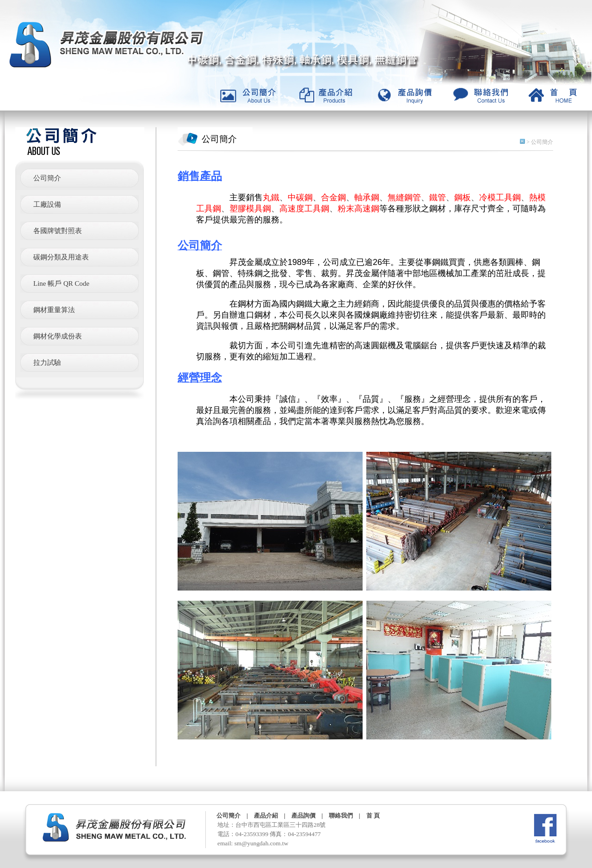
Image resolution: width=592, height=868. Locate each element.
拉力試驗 (47, 363)
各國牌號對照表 (58, 231)
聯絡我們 (341, 816)
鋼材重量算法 (54, 310)
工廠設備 (47, 204)
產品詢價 (303, 816)
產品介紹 (266, 816)
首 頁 (373, 816)
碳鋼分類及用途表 (61, 257)
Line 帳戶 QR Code (61, 283)
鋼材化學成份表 (58, 336)
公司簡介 (47, 178)
